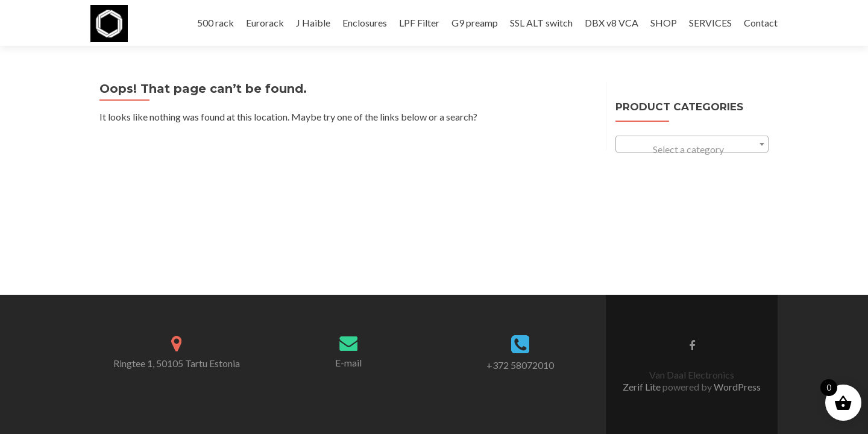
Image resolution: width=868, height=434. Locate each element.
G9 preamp (475, 23)
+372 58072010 (520, 220)
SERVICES (710, 23)
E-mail (348, 218)
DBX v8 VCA (612, 23)
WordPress (736, 242)
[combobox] (692, 144)
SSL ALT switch (541, 23)
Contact (761, 23)
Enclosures (365, 23)
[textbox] (692, 149)
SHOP (664, 23)
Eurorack (265, 23)
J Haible (313, 23)
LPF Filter (419, 23)
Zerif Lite (643, 242)
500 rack (215, 23)
